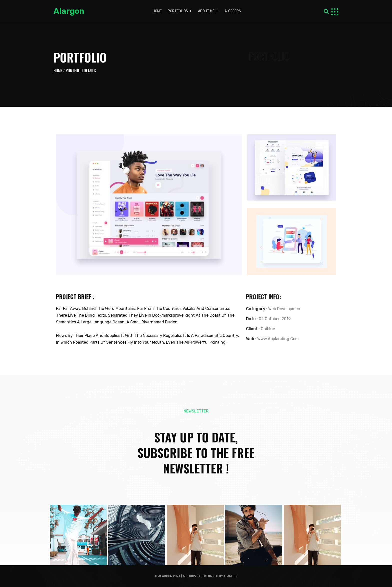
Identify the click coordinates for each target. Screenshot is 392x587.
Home (157, 11)
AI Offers (233, 11)
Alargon (69, 11)
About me (206, 11)
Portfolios (178, 11)
